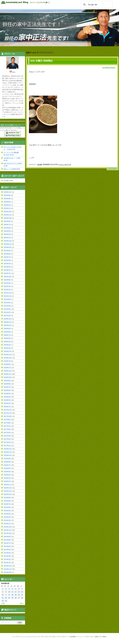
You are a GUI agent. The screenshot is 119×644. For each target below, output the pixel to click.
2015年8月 (7, 501)
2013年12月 (8, 566)
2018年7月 (7, 387)
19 (16, 595)
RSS (14, 72)
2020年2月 (7, 345)
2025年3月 (7, 205)
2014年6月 (7, 546)
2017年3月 (7, 439)
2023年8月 (7, 254)
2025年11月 (8, 192)
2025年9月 (7, 195)
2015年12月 (8, 488)
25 (12, 598)
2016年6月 (7, 468)
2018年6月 (7, 390)
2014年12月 (8, 527)
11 (12, 592)
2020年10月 (8, 325)
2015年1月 (7, 524)
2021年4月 (7, 309)
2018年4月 (7, 397)
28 (22, 598)
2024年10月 (8, 218)
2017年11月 (8, 413)
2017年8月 (7, 423)
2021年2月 (7, 316)
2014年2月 (7, 559)
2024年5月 (7, 231)
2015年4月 (7, 514)
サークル (45, 637)
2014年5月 (7, 550)
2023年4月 (7, 264)
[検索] (96, 5)
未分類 (40, 164)
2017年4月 (7, 436)
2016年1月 (7, 485)
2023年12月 (8, 241)
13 (19, 592)
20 (19, 595)
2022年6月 (7, 283)
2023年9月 (7, 251)
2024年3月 (7, 234)
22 (3, 598)
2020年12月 (8, 319)
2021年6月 (7, 303)
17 (9, 595)
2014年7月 (7, 543)
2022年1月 (7, 290)
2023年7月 (7, 257)
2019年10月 (8, 358)
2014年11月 (8, 530)
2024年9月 (7, 221)
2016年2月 (7, 481)
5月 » (22, 603)
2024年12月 (8, 212)
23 (6, 598)
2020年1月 (7, 348)
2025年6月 (7, 202)
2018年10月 (8, 377)
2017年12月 (8, 410)
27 (19, 598)
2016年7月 (7, 465)
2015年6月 (7, 507)
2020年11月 (8, 322)
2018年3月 (7, 400)
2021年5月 (7, 306)
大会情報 (73, 637)
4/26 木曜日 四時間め (41, 61)
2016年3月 (7, 478)
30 (6, 601)
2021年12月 (8, 293)
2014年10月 (8, 533)
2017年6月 (7, 429)
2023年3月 (7, 267)
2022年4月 (7, 286)
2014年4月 (7, 553)
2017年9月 (7, 420)
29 (3, 601)
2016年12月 (8, 449)
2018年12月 (8, 371)
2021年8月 (7, 299)
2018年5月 (7, 394)
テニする (52, 637)
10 (9, 592)
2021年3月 (7, 312)
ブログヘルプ (89, 637)
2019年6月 (7, 364)
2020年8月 (7, 332)
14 (22, 592)
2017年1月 (7, 446)
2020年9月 (7, 329)
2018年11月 (8, 374)
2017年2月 (7, 442)
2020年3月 (7, 342)
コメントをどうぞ (65, 164)
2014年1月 (7, 563)
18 (12, 595)
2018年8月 (7, 384)
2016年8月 (7, 462)
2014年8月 (7, 540)
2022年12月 (8, 277)
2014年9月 (7, 537)
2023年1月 (7, 273)
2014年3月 (7, 556)
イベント (80, 637)
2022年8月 (7, 280)
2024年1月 (7, 238)
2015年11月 (8, 491)
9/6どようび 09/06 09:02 (12, 169)
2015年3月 (7, 517)
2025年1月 (7, 208)
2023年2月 (7, 270)
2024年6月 (7, 228)
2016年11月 (8, 452)
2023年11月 (8, 244)
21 (22, 595)
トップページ (18, 637)
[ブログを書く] (44, 2)
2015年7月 (7, 504)
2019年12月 (8, 351)
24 (9, 598)
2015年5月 (7, 511)
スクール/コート (62, 637)
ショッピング (28, 637)
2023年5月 (7, 260)
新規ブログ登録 (100, 637)
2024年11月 (8, 215)
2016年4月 (7, 475)
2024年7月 (7, 225)
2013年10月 (8, 572)
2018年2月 (7, 403)
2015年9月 (7, 498)
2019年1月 (7, 368)
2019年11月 (8, 355)
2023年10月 (8, 247)
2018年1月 (7, 407)
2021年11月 (8, 296)
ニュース (37, 637)
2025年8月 (7, 199)
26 (16, 598)
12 (16, 592)
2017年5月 (7, 433)
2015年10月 (8, 494)
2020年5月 (7, 338)
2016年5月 (7, 472)
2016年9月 (7, 459)
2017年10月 (8, 416)
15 (3, 595)
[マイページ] (34, 2)
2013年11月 (8, 569)
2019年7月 (7, 361)
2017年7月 (7, 426)
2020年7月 (7, 335)
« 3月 (3, 603)
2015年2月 (7, 520)
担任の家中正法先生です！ (32, 24)
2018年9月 (7, 381)
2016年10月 (8, 455)
